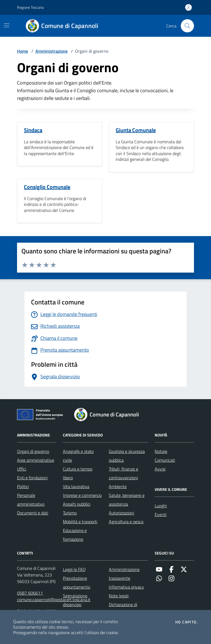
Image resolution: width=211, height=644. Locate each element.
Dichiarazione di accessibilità (123, 609)
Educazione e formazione (75, 535)
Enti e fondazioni (32, 478)
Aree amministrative (36, 460)
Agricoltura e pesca (126, 522)
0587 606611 (30, 593)
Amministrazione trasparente (124, 574)
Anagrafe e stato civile (78, 456)
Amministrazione (52, 51)
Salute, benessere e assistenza (127, 500)
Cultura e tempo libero (78, 473)
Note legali (119, 596)
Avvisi (160, 469)
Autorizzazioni (121, 513)
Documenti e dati (33, 513)
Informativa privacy (126, 587)
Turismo (70, 513)
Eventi (161, 514)
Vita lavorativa (76, 486)
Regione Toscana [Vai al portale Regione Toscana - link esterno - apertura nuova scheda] (30, 7)
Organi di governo (33, 451)
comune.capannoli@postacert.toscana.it (54, 600)
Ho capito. (187, 622)
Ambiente (118, 486)
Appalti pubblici (77, 504)
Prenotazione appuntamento (77, 583)
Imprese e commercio (82, 495)
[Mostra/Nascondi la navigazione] (7, 25)
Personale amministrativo (31, 500)
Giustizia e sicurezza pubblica (127, 456)
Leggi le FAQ (74, 569)
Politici (23, 486)
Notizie (161, 451)
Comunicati (165, 460)
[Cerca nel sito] (187, 26)
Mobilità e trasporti (80, 522)
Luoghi (161, 506)
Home (23, 51)
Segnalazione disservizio (75, 600)
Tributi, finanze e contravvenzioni (123, 473)
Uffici (22, 469)
